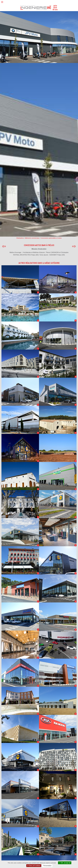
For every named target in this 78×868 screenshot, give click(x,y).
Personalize (47, 866)
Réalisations (20, 238)
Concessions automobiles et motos (51, 238)
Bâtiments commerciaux (32, 238)
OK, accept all (65, 863)
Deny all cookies (34, 866)
